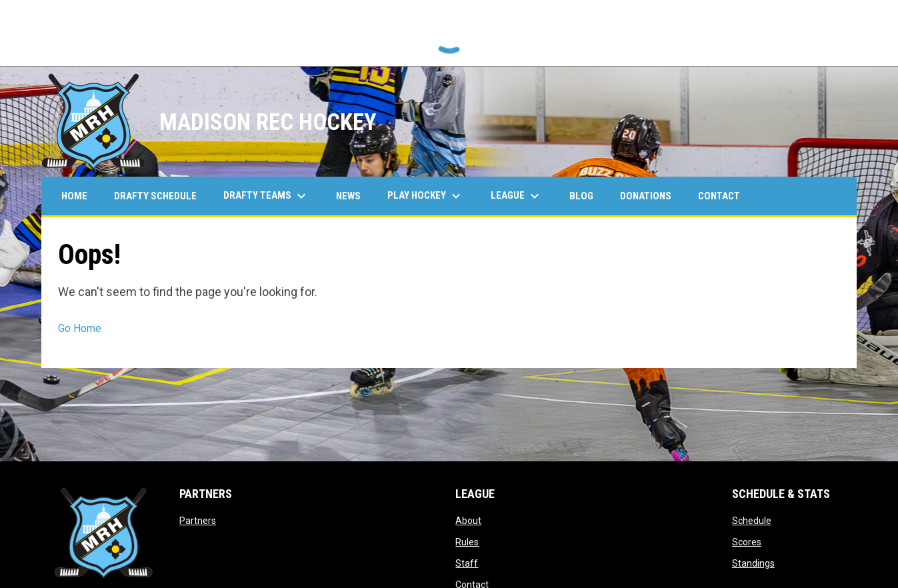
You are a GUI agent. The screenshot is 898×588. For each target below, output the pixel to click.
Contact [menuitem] (719, 196)
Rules (467, 542)
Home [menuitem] (74, 196)
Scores (747, 542)
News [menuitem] (348, 196)
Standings (753, 563)
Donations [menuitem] (646, 196)
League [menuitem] (517, 196)
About (468, 521)
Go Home (80, 328)
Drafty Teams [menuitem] (266, 196)
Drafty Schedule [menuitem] (155, 196)
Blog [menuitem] (581, 196)
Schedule (752, 521)
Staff (467, 563)
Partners (198, 521)
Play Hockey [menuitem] (426, 196)
